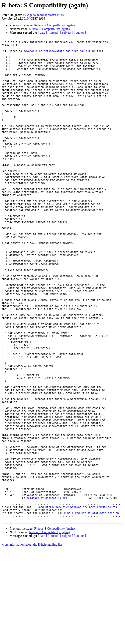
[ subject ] (67, 32)
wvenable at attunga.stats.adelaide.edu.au (57, 53)
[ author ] (80, 32)
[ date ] (42, 32)
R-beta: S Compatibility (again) (54, 25)
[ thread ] (54, 32)
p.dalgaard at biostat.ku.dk (47, 15)
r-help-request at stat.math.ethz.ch (91, 608)
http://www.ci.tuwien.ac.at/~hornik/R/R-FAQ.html (82, 600)
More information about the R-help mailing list (32, 640)
